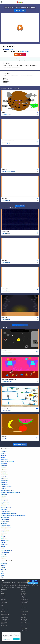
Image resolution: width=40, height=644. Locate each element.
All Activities (4, 452)
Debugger (3, 546)
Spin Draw (3, 543)
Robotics (3, 567)
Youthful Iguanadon (7, 382)
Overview (23, 592)
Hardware (3, 558)
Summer (23, 604)
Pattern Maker (4, 545)
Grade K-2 (3, 454)
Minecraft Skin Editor (6, 615)
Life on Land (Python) (6, 512)
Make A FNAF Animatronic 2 (8, 141)
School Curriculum (25, 611)
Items (2, 573)
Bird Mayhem (4, 539)
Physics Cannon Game (6, 527)
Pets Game (3, 498)
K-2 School (23, 621)
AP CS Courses (24, 619)
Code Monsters (4, 479)
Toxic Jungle (4, 473)
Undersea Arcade (5, 541)
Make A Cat (4, 112)
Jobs (2, 598)
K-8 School (23, 622)
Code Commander (5, 504)
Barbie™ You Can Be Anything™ (8, 461)
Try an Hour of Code (7, 449)
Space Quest (4, 496)
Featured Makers (25, 599)
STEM (2, 548)
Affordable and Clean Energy (7, 490)
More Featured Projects (20, 444)
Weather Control (5, 481)
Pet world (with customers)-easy (9, 380)
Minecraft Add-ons (5, 619)
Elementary (23, 615)
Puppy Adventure (5, 531)
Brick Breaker (4, 477)
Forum (2, 604)
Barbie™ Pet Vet (4, 459)
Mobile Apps (4, 599)
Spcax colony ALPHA (6, 351)
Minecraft (3, 566)
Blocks (2, 575)
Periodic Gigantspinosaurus (9, 172)
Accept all (16, 639)
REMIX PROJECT (20, 54)
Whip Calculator (9, 49)
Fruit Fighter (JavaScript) (6, 486)
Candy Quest (4, 465)
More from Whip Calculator (20, 325)
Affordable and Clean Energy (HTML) (9, 514)
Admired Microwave (7, 353)
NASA (2, 535)
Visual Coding (4, 564)
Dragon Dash (4, 469)
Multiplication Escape (6, 525)
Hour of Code (4, 625)
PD (22, 625)
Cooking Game (4, 500)
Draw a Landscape (5, 517)
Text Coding (4, 569)
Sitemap (3, 601)
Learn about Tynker (20, 10)
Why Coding (24, 598)
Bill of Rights (4, 554)
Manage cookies (6, 639)
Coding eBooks (4, 602)
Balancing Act (4, 483)
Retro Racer (4, 506)
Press (2, 596)
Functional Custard (7, 410)
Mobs (2, 577)
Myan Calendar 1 (5, 232)
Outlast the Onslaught (6, 508)
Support (3, 595)
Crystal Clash (4, 533)
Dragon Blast (4, 463)
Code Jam (3, 624)
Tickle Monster (4, 485)
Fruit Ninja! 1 (4, 437)
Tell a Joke (3, 537)
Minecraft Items (4, 621)
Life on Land (4, 488)
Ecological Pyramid (5, 521)
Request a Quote (25, 630)
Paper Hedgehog (6, 143)
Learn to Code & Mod (7, 561)
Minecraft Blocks (5, 618)
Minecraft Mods (4, 622)
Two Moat (5, 439)
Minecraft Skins (4, 613)
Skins (2, 571)
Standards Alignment (26, 624)
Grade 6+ (3, 457)
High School (24, 618)
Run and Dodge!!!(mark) (7, 408)
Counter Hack (4, 471)
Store (2, 606)
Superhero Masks (5, 519)
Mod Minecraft (4, 475)
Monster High (4, 494)
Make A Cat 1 (4, 170)
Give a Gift (23, 595)
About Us (3, 593)
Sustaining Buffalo (24, 51)
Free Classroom (24, 613)
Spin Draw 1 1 (4, 289)
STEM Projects (24, 628)
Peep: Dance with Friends (7, 550)
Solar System (4, 529)
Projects (17, 7)
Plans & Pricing (24, 601)
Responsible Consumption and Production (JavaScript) (13, 515)
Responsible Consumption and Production (10, 492)
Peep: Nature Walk (5, 552)
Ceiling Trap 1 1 (5, 317)
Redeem (23, 596)
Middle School (24, 616)
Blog (2, 592)
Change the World (5, 502)
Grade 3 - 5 (3, 455)
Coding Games (4, 610)
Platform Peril (4, 510)
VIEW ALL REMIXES (20, 206)
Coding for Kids (10, 7)
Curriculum (23, 593)
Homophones (4, 523)
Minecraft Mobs (4, 616)
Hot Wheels (4, 467)
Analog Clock (4, 556)
